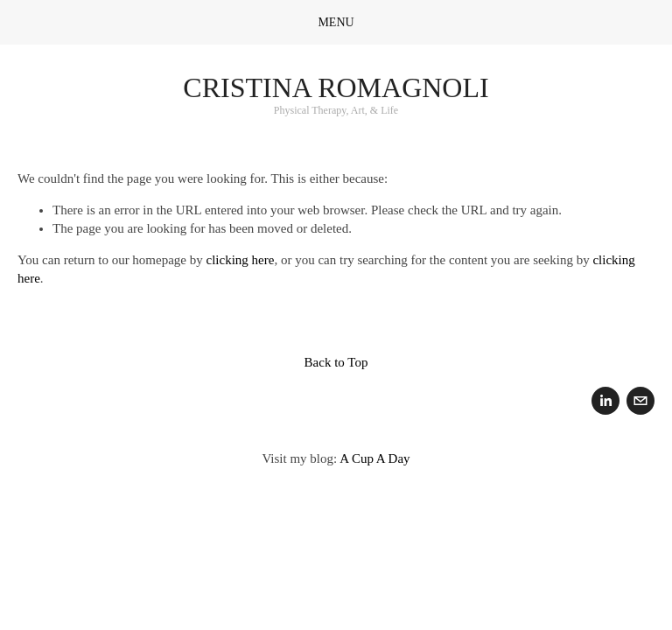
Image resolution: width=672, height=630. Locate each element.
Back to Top (336, 362)
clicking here (241, 260)
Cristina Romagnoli (336, 87)
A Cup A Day (374, 458)
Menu (336, 22)
